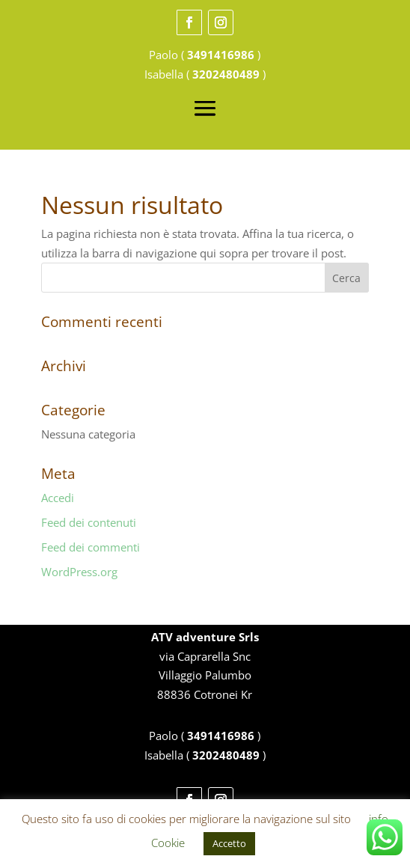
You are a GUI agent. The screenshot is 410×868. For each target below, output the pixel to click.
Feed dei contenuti (89, 522)
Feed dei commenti (91, 547)
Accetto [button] (229, 843)
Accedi (58, 498)
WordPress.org (79, 572)
